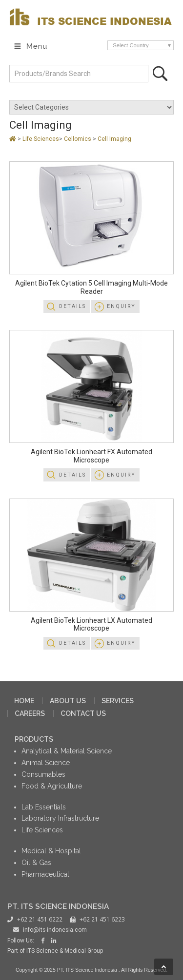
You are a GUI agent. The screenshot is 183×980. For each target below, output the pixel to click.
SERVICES (118, 701)
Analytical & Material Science (67, 751)
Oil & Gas (36, 863)
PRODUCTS (34, 739)
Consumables (43, 774)
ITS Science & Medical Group (65, 951)
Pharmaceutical (45, 874)
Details (72, 306)
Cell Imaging (114, 139)
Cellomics (78, 139)
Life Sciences (41, 139)
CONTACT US (83, 713)
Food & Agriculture (52, 786)
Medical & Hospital (51, 851)
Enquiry (121, 306)
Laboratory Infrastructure (60, 818)
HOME (24, 701)
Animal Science (46, 763)
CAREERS (30, 713)
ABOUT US (68, 701)
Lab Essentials (44, 807)
